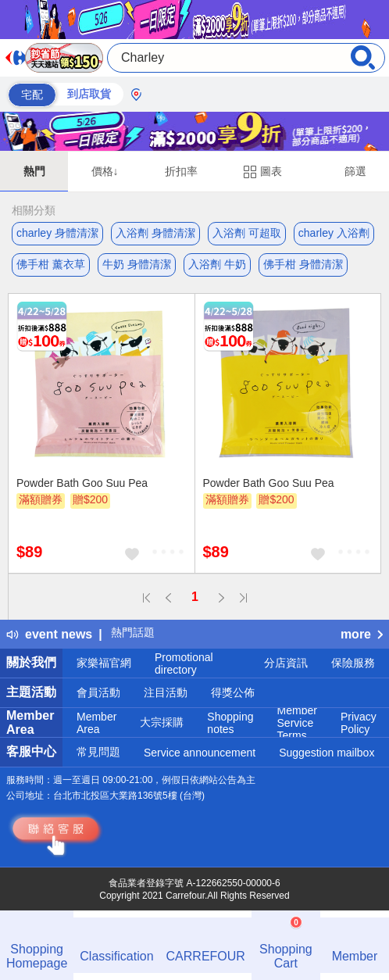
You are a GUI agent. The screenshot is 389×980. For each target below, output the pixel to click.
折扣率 (181, 171)
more (362, 634)
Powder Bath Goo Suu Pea (82, 483)
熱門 (34, 171)
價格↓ (105, 171)
